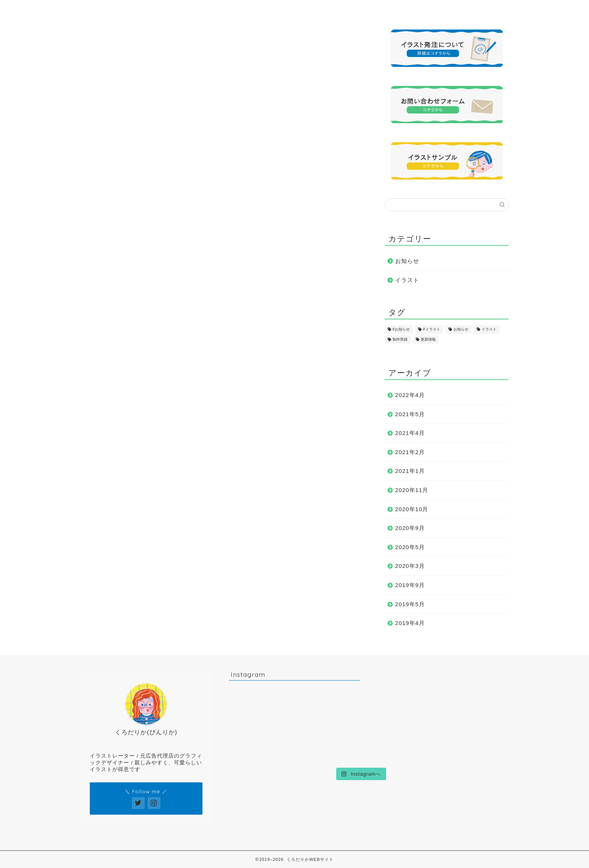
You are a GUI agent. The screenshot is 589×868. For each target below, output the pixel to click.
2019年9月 (410, 585)
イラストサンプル (248, 9)
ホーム (114, 9)
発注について (381, 9)
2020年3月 (410, 566)
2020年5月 (410, 547)
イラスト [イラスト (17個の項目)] (489, 330)
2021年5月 (410, 414)
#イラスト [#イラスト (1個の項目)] (432, 330)
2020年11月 (412, 490)
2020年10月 (412, 509)
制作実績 (314, 9)
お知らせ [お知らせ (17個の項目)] (461, 330)
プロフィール (181, 9)
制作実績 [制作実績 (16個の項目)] (400, 339)
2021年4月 (410, 433)
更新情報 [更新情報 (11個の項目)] (428, 339)
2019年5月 (410, 604)
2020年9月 (410, 528)
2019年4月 (410, 623)
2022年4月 (410, 395)
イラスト (407, 280)
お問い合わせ (448, 9)
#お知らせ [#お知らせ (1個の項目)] (401, 330)
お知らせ (407, 261)
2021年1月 (410, 471)
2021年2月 (410, 452)
